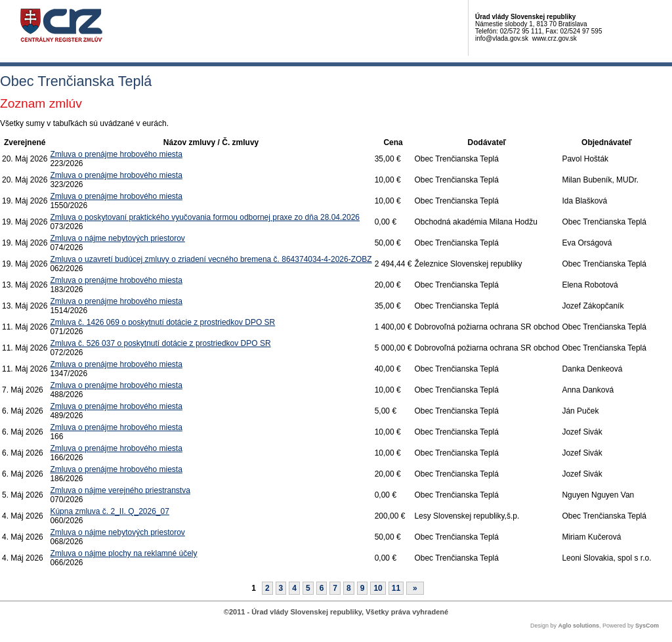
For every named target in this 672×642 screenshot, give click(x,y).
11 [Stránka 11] (396, 588)
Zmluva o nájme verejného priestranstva (120, 490)
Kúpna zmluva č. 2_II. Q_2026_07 (109, 511)
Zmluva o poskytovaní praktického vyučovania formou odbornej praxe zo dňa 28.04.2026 (205, 217)
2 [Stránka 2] (267, 588)
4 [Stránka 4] (294, 588)
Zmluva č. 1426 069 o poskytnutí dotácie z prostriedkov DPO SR (162, 322)
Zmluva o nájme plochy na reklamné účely (123, 553)
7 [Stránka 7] (335, 588)
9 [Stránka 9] (363, 588)
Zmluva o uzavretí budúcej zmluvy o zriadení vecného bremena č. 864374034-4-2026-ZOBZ (211, 259)
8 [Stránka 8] (349, 588)
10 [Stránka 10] (378, 588)
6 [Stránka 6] (322, 588)
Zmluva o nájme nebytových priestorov (117, 238)
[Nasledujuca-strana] (415, 588)
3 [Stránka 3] (281, 588)
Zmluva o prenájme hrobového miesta (116, 154)
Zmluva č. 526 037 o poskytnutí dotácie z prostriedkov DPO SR (160, 343)
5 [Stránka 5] (308, 588)
